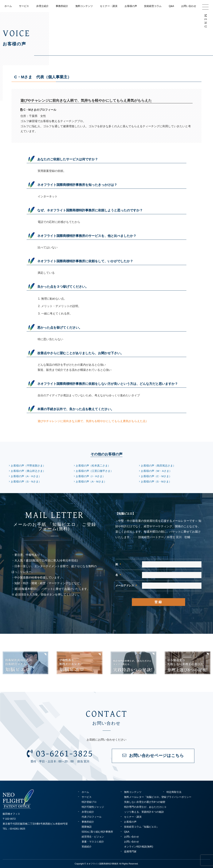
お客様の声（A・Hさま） (26, 476)
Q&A (171, 6)
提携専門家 (130, 852)
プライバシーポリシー (179, 797)
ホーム (8, 6)
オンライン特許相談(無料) (139, 847)
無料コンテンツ (84, 6)
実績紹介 (87, 847)
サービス (24, 6)
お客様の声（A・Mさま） (91, 481)
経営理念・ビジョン (93, 837)
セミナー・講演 (109, 6)
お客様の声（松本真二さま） (93, 466)
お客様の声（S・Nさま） (26, 481)
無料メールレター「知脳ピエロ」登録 (145, 797)
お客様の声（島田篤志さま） (158, 466)
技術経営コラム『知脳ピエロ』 (141, 827)
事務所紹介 (62, 6)
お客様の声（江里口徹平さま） (94, 471)
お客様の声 (131, 6)
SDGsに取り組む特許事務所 (97, 832)
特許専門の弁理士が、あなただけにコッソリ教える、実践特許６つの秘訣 (145, 809)
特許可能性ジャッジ (93, 807)
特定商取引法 (174, 792)
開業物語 (87, 827)
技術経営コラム (153, 6)
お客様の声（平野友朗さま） (28, 466)
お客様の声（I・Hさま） (90, 476)
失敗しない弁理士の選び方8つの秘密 (145, 802)
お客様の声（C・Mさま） (156, 476)
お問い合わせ (189, 6)
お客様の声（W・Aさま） (156, 471)
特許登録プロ (89, 802)
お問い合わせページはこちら (153, 756)
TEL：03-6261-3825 (14, 829)
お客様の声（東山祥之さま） (28, 471)
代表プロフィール (92, 817)
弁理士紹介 (42, 6)
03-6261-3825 (60, 754)
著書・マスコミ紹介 (93, 842)
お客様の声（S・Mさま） (156, 481)
